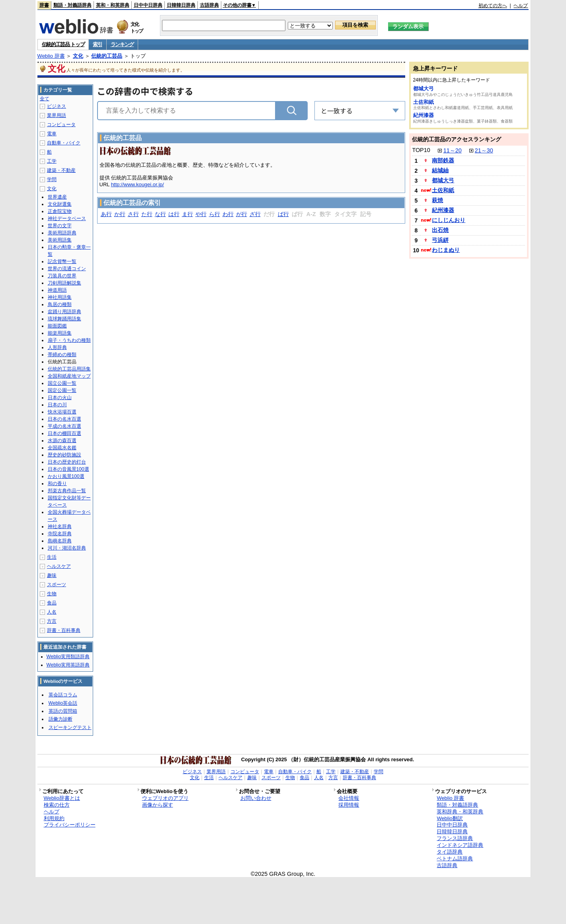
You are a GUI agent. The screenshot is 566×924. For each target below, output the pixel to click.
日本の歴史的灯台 (67, 462)
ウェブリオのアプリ (165, 798)
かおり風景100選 (66, 476)
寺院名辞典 (60, 534)
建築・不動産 (61, 170)
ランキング (122, 44)
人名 (52, 612)
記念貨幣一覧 (62, 261)
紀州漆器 (424, 115)
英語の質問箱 (63, 711)
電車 (52, 134)
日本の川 (57, 405)
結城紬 (440, 170)
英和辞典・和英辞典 (460, 812)
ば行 (283, 214)
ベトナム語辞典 (455, 859)
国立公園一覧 (62, 383)
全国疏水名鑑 (62, 448)
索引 (97, 44)
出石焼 (440, 230)
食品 (52, 603)
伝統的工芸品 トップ (63, 44)
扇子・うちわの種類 (69, 340)
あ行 (106, 214)
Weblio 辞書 (51, 56)
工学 (52, 161)
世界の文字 (60, 226)
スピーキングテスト (70, 727)
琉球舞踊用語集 (64, 319)
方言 (52, 621)
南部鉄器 (443, 160)
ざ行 (255, 214)
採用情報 (349, 805)
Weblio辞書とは (62, 798)
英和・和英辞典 (113, 5)
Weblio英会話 (63, 703)
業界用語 (57, 115)
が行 (242, 214)
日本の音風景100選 (68, 469)
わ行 (228, 214)
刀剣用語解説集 (64, 283)
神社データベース (67, 218)
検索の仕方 (57, 805)
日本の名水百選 (64, 419)
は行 (174, 214)
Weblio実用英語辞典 (68, 665)
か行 (120, 214)
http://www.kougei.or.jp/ (138, 184)
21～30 (484, 150)
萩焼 (437, 200)
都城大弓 (424, 89)
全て (45, 99)
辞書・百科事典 (64, 630)
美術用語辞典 (62, 233)
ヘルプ (521, 6)
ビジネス (57, 106)
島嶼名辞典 (60, 541)
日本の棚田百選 (64, 433)
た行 (147, 214)
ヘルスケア (59, 566)
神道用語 (57, 290)
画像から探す (158, 805)
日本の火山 (60, 398)
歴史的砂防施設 (64, 455)
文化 (78, 56)
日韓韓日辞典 (181, 5)
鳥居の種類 (60, 304)
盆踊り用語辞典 (64, 312)
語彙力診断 (61, 719)
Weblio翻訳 (450, 818)
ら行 (215, 214)
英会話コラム (63, 695)
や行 (201, 214)
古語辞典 (209, 5)
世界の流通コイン (67, 269)
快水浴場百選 (62, 412)
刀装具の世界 (62, 276)
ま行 (187, 214)
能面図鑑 (57, 326)
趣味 (52, 575)
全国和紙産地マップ (69, 376)
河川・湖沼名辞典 (67, 548)
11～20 (453, 150)
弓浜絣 (440, 240)
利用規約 (54, 818)
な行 (160, 214)
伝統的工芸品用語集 (69, 369)
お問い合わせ (256, 798)
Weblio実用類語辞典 (68, 657)
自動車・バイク (64, 143)
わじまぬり (446, 250)
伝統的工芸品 (107, 56)
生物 (52, 594)
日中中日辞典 (148, 5)
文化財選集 (60, 204)
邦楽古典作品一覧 (67, 491)
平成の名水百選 (64, 426)
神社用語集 (60, 297)
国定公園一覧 (62, 390)
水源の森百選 (62, 441)
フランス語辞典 (455, 838)
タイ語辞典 (450, 852)
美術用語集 (60, 240)
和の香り (57, 483)
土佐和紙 (424, 102)
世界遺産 (57, 197)
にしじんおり (449, 220)
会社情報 (349, 798)
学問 (52, 179)
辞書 (44, 5)
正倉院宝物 (60, 211)
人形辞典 (57, 347)
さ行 (133, 214)
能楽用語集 (60, 333)
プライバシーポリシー (70, 825)
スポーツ (57, 585)
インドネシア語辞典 (460, 845)
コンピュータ (61, 125)
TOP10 (421, 150)
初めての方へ (493, 6)
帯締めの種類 (62, 355)
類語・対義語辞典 (72, 5)
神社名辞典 (60, 526)
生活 (52, 557)
